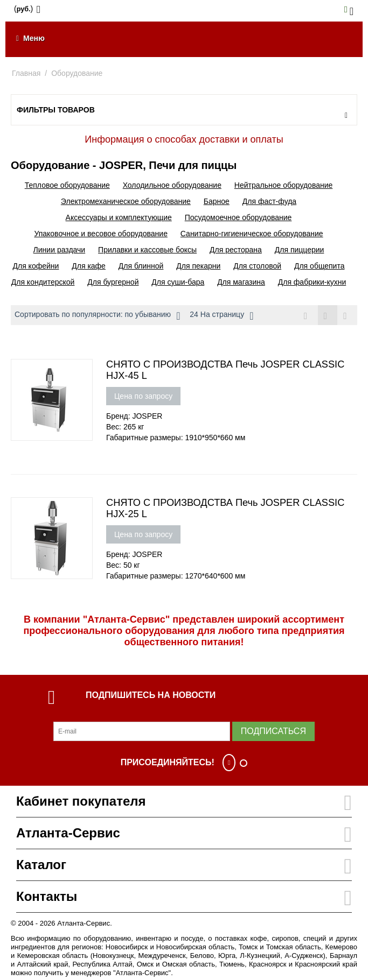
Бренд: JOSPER (134, 416)
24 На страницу (221, 316)
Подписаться (273, 731)
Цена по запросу (143, 396)
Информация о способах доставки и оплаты (184, 139)
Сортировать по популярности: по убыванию (97, 316)
